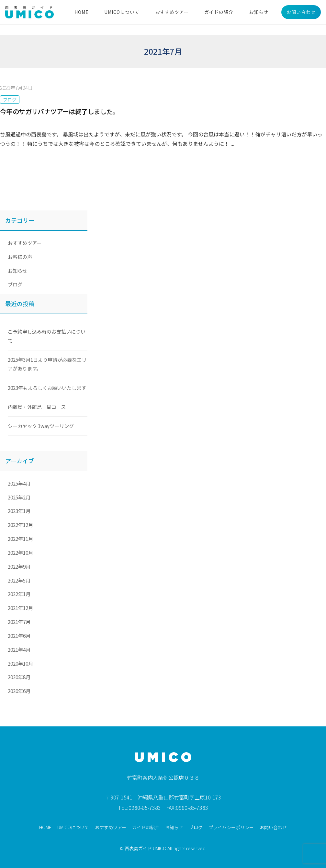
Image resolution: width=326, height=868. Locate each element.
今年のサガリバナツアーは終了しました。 (60, 111)
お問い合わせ (301, 12)
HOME (82, 12)
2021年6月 (19, 636)
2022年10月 (20, 552)
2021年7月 (19, 622)
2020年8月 (19, 677)
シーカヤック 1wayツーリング (41, 426)
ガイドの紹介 (219, 12)
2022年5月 (19, 580)
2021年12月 (20, 608)
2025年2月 (19, 497)
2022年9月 (19, 566)
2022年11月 (20, 539)
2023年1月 (19, 511)
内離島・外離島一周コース (37, 407)
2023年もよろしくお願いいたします (47, 388)
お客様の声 (20, 257)
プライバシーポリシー (231, 827)
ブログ (10, 100)
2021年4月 (19, 649)
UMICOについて (122, 12)
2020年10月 (20, 663)
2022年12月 (20, 525)
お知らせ (259, 12)
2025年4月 (19, 483)
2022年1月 (19, 594)
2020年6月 (19, 691)
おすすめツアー (172, 12)
